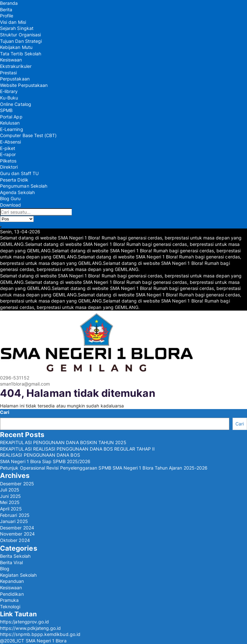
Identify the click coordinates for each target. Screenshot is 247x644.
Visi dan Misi (13, 22)
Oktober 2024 (15, 540)
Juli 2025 (10, 490)
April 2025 (11, 509)
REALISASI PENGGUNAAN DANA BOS (40, 455)
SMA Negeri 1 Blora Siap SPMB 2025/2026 (45, 461)
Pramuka (9, 600)
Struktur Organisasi (20, 35)
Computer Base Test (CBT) (28, 135)
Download (10, 205)
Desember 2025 (17, 484)
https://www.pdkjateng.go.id (31, 628)
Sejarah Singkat (17, 28)
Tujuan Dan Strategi (21, 41)
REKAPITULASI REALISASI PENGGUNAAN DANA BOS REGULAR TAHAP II (77, 449)
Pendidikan (12, 594)
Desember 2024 (17, 528)
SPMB (6, 110)
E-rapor (8, 154)
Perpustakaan (15, 79)
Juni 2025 (11, 496)
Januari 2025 (14, 521)
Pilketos (8, 161)
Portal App (11, 117)
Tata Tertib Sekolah (21, 54)
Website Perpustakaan (24, 85)
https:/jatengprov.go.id (24, 622)
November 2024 (17, 534)
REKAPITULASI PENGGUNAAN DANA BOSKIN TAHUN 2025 (63, 442)
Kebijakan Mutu (16, 47)
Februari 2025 (15, 515)
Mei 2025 (10, 502)
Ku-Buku (9, 98)
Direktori (9, 167)
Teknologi (10, 607)
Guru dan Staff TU (19, 173)
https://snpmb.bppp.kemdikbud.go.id (40, 634)
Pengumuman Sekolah (24, 186)
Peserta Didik (14, 180)
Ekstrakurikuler (16, 66)
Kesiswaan (11, 60)
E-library (9, 91)
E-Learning (12, 129)
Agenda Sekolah (17, 192)
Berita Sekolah (15, 556)
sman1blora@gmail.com (25, 384)
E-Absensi (11, 142)
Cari (5, 412)
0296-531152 (15, 378)
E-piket (8, 148)
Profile (7, 16)
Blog (5, 569)
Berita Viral (11, 562)
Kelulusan (10, 123)
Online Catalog (16, 104)
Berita (6, 9)
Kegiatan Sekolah (18, 575)
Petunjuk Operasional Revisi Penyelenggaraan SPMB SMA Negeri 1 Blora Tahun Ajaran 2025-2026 (104, 468)
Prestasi (8, 73)
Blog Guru (10, 198)
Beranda (9, 3)
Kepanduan (12, 581)
